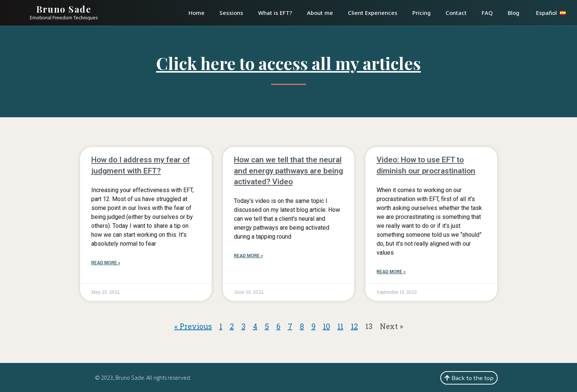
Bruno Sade (64, 9)
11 (340, 326)
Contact (456, 13)
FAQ (487, 13)
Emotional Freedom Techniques (64, 18)
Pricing (421, 13)
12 (354, 326)
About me (320, 13)
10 (326, 326)
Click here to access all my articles (288, 63)
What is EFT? (275, 13)
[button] (469, 378)
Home (196, 13)
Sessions (231, 13)
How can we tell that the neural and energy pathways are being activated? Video (288, 171)
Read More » (106, 263)
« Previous (193, 326)
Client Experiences (373, 13)
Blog (513, 13)
